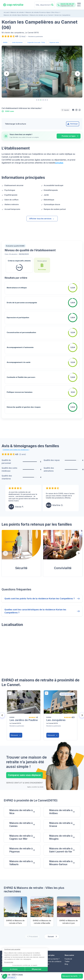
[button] (73, 110)
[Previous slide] (7, 74)
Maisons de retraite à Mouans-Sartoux (61, 858)
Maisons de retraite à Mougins (61, 833)
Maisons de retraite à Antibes (61, 807)
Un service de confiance (52, 957)
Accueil (6, 12)
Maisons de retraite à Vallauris (21, 858)
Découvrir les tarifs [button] (70, 976)
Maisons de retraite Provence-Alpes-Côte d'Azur (42, 12)
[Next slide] (77, 74)
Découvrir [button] (16, 731)
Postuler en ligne (69, 136)
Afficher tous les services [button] (42, 219)
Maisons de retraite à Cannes (21, 820)
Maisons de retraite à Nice (21, 807)
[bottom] (10, 689)
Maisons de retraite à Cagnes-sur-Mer (21, 833)
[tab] (37, 100)
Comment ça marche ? (52, 955)
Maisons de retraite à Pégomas (21, 846)
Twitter (67, 957)
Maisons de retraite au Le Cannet (41, 15)
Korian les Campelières (63, 15)
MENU (79, 6)
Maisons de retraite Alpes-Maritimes (16, 15)
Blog (66, 960)
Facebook (68, 955)
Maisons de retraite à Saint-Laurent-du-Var (61, 846)
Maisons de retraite (17, 12)
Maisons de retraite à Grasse (61, 820)
